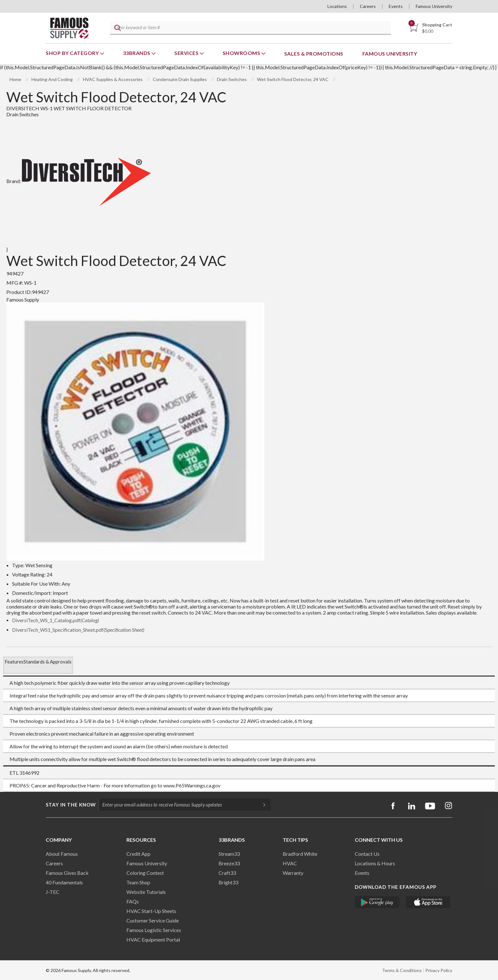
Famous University (434, 6)
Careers (368, 6)
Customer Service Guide (153, 920)
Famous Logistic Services (154, 930)
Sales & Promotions (314, 54)
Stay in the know (71, 805)
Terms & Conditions (402, 970)
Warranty (293, 873)
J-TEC (53, 892)
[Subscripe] (261, 805)
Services (187, 53)
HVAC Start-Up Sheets (151, 911)
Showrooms (242, 53)
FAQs (133, 901)
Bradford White (300, 854)
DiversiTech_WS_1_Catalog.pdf (55, 620)
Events (396, 6)
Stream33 (229, 854)
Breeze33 (229, 863)
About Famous (62, 854)
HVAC (290, 863)
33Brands (137, 53)
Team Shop (138, 882)
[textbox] (249, 28)
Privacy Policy (439, 970)
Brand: (79, 181)
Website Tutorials (146, 892)
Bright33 (228, 882)
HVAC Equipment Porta (152, 939)
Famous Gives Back (67, 873)
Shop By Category (73, 53)
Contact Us (367, 854)
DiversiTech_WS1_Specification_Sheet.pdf (78, 630)
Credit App (138, 854)
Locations (337, 6)
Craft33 (227, 873)
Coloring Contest (145, 873)
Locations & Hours (375, 863)
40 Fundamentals (64, 882)
